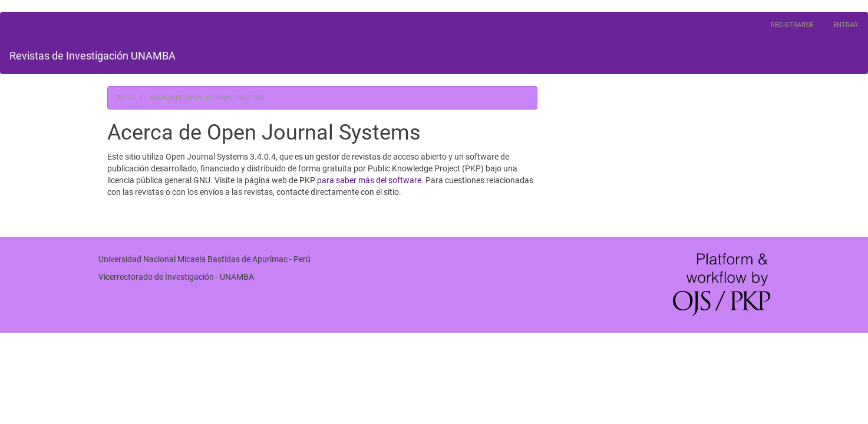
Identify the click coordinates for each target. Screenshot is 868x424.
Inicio (126, 97)
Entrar (846, 25)
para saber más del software (369, 180)
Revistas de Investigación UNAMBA (93, 56)
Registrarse (792, 25)
